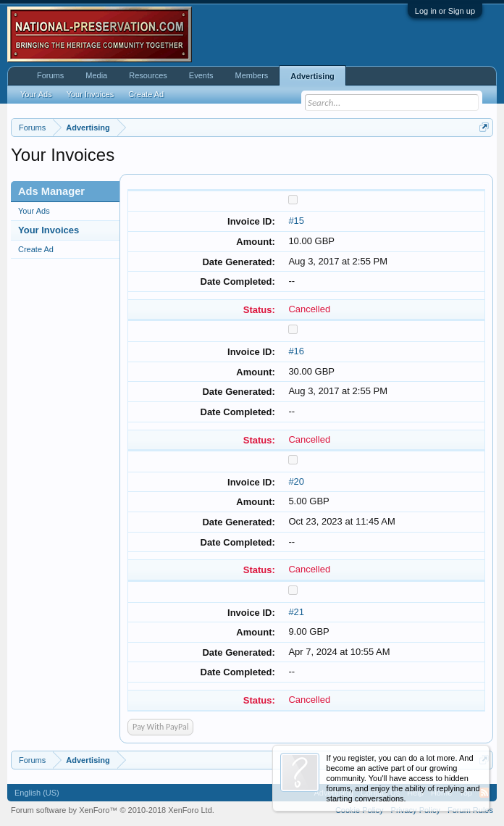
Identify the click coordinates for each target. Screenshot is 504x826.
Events (201, 75)
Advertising (312, 76)
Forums (50, 75)
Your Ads (34, 211)
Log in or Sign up (445, 11)
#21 (296, 612)
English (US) (37, 793)
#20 (296, 481)
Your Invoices (49, 230)
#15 (296, 221)
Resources (148, 75)
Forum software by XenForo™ (113, 810)
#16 (296, 351)
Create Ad (36, 249)
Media (96, 75)
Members (251, 75)
